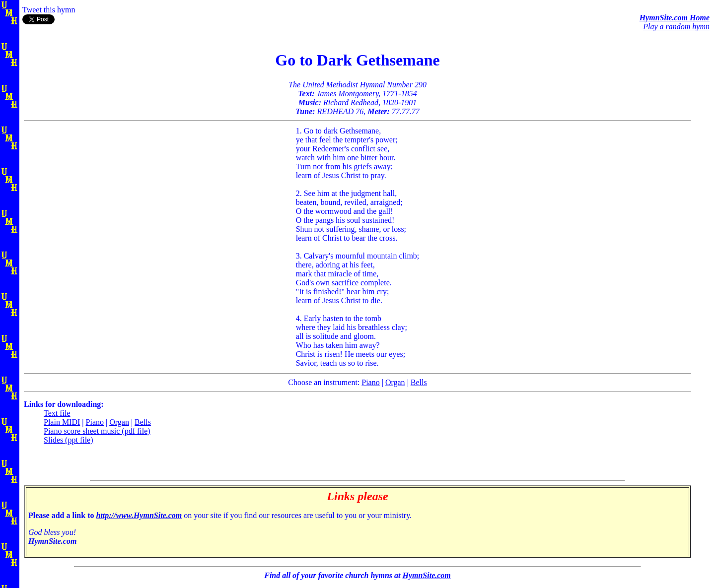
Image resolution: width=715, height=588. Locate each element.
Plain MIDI (62, 422)
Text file (57, 413)
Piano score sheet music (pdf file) (97, 431)
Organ (395, 382)
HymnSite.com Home (675, 18)
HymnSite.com (426, 575)
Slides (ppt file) (69, 440)
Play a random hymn (676, 27)
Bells (419, 382)
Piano (370, 382)
